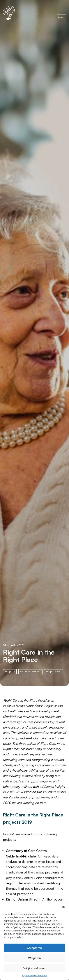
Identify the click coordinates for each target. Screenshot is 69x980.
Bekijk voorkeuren (34, 968)
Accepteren (34, 948)
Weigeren (34, 958)
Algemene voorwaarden (34, 975)
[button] (63, 907)
